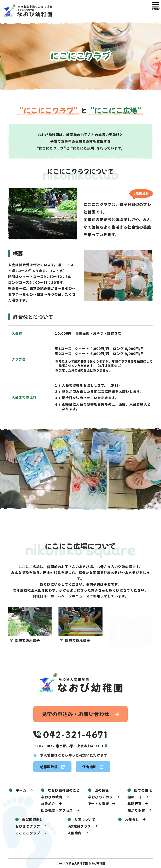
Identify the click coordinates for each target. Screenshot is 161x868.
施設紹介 (48, 804)
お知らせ (132, 819)
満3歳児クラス (79, 826)
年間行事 (135, 804)
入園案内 (75, 833)
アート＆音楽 (99, 804)
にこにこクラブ (28, 833)
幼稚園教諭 (52, 767)
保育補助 (93, 767)
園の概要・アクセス (57, 810)
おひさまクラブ (28, 826)
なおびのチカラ (101, 797)
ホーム (21, 790)
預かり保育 (136, 810)
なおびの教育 (52, 797)
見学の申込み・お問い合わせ (80, 714)
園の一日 (135, 797)
